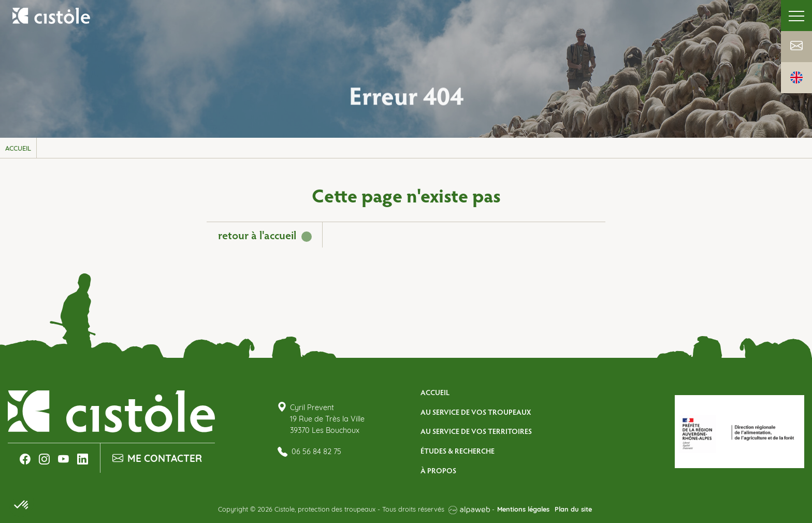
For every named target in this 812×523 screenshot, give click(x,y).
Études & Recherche (458, 451)
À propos (438, 470)
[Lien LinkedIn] (83, 459)
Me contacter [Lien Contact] (157, 459)
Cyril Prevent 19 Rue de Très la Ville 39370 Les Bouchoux (327, 419)
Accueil (435, 392)
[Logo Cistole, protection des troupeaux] (52, 16)
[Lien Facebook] (25, 459)
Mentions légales (523, 510)
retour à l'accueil (257, 235)
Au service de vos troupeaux (476, 412)
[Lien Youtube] (63, 459)
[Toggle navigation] (796, 16)
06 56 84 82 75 (309, 452)
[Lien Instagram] (44, 459)
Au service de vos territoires (476, 431)
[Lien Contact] (796, 47)
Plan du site (573, 510)
